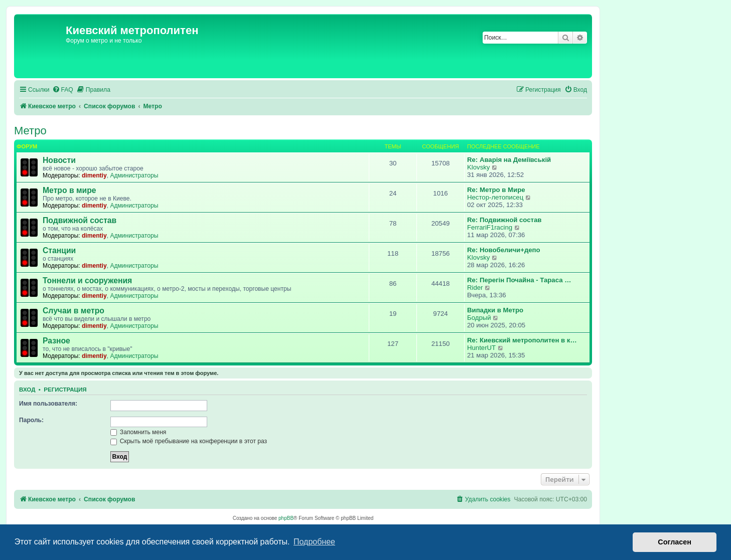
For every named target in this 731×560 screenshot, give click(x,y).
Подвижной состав (80, 220)
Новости (59, 160)
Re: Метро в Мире (496, 190)
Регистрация (65, 390)
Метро (30, 131)
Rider (475, 288)
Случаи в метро (74, 311)
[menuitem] (63, 90)
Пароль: (31, 420)
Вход (27, 390)
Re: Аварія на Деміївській (509, 160)
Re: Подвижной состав (504, 220)
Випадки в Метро (495, 310)
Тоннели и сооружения (87, 281)
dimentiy (94, 175)
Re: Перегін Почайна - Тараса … (519, 280)
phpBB (286, 518)
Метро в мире (69, 190)
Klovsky (478, 167)
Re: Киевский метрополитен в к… (522, 340)
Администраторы (134, 175)
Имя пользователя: (48, 404)
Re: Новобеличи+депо (504, 250)
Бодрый (479, 318)
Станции (59, 250)
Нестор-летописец (495, 197)
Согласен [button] (675, 542)
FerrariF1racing (490, 227)
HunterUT (481, 348)
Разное (56, 341)
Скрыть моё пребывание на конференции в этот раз (189, 441)
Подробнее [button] (314, 542)
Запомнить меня (138, 432)
